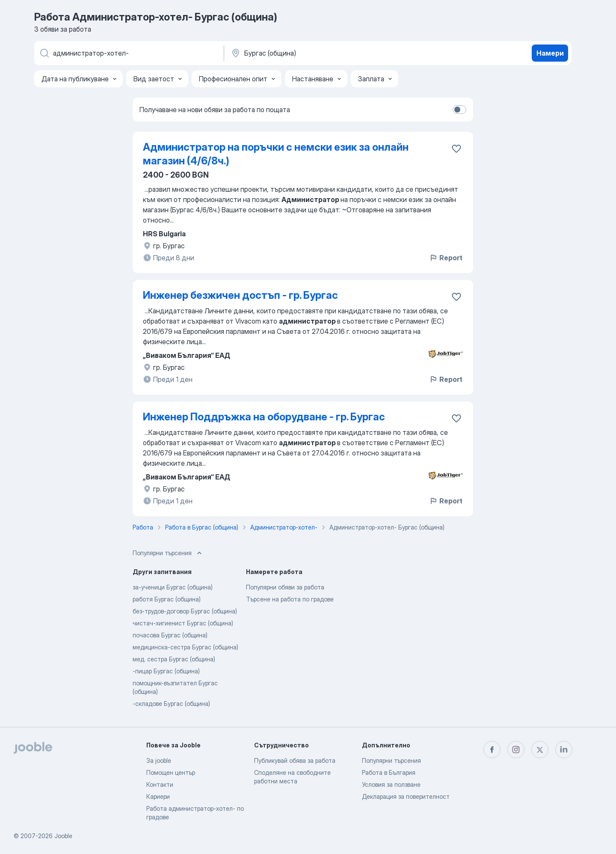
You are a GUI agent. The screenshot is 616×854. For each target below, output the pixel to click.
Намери (550, 53)
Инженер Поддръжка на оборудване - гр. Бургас (264, 417)
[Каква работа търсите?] (128, 53)
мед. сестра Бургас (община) (174, 659)
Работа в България (389, 772)
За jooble (159, 760)
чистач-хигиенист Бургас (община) (183, 623)
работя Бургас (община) (167, 599)
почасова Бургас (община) (170, 635)
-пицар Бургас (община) (166, 671)
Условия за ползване (391, 784)
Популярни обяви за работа (285, 587)
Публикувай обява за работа (295, 760)
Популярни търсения (391, 760)
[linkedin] (564, 750)
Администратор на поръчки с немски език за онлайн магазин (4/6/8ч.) (276, 154)
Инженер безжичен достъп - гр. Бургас (240, 295)
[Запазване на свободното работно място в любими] (456, 149)
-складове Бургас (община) (171, 704)
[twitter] (540, 750)
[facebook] (492, 750)
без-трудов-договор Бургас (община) (185, 611)
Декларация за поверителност (406, 796)
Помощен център (171, 772)
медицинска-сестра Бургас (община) (185, 647)
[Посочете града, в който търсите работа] (320, 53)
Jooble (63, 836)
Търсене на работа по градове (290, 599)
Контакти (160, 784)
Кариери (158, 796)
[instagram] (516, 750)
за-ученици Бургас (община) (173, 587)
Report (446, 258)
